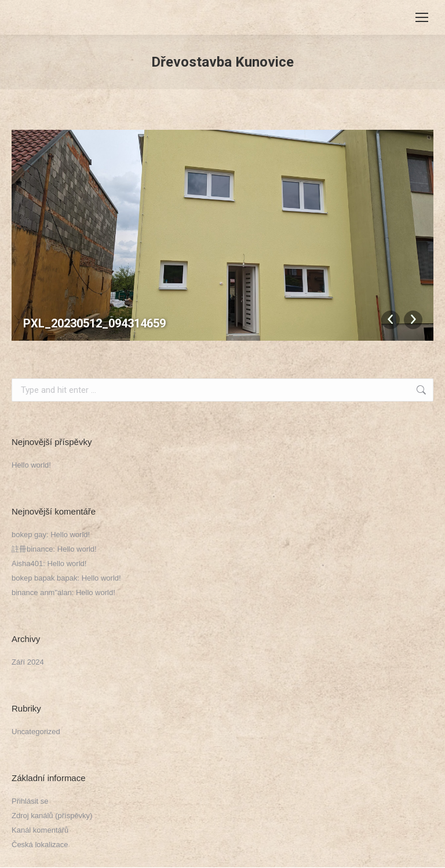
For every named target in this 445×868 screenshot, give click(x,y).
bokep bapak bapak (44, 578)
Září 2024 (28, 662)
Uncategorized (36, 732)
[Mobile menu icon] (422, 17)
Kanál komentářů (40, 830)
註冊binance (32, 549)
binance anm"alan (42, 592)
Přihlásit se (30, 801)
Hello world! (31, 465)
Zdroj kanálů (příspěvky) (52, 816)
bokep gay (29, 535)
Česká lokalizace (40, 845)
